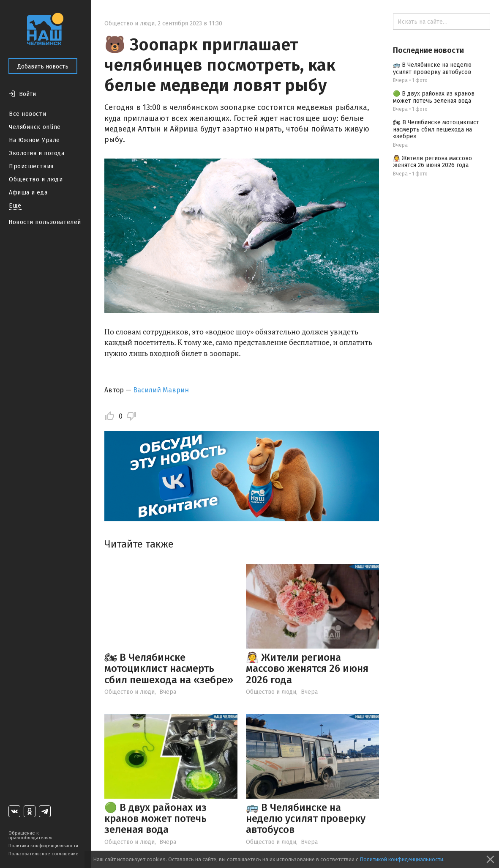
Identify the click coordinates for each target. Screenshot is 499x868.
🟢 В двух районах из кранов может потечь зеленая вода (155, 819)
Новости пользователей (45, 222)
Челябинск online (35, 127)
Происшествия (31, 166)
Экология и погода (37, 153)
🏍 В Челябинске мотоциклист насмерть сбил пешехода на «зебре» (169, 669)
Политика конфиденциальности (43, 846)
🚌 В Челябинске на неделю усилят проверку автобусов (306, 819)
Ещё (15, 206)
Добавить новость (43, 67)
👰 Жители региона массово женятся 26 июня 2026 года (307, 669)
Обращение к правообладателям (30, 835)
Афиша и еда (28, 193)
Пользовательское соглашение (44, 854)
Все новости (27, 114)
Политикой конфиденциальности (401, 859)
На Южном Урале (34, 140)
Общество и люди (36, 179)
